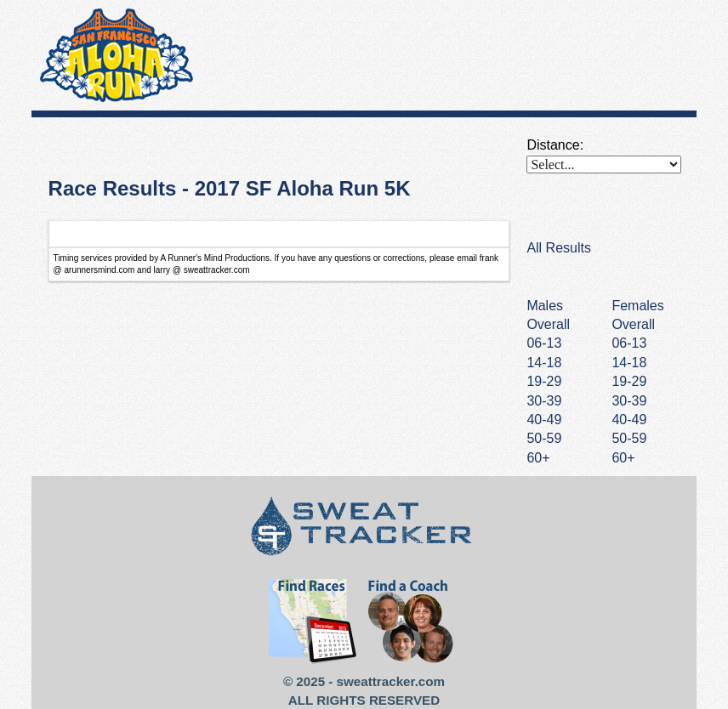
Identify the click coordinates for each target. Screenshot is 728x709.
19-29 (629, 381)
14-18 (629, 363)
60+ (623, 458)
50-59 (629, 438)
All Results (559, 248)
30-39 (629, 401)
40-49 (629, 420)
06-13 (629, 343)
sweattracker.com (391, 681)
